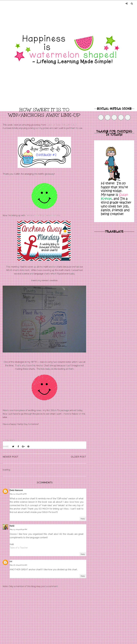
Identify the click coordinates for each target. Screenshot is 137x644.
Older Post (79, 457)
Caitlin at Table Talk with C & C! (62, 125)
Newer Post (11, 457)
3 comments (9, 440)
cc (11, 561)
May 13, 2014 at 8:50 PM (18, 529)
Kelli (12, 526)
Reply (83, 519)
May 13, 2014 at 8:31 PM (18, 494)
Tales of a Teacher (19, 548)
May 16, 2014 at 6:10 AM (18, 565)
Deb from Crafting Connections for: (43, 215)
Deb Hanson (16, 490)
